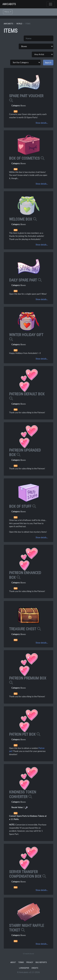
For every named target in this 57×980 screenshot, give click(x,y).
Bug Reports (41, 962)
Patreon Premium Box (28, 678)
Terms (21, 962)
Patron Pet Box (22, 734)
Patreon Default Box (27, 394)
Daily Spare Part (23, 280)
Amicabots (9, 4)
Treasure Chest (23, 629)
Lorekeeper (24, 968)
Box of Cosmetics (24, 158)
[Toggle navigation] (51, 4)
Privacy (30, 962)
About (13, 962)
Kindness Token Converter (23, 794)
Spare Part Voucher (26, 96)
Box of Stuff (20, 506)
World (19, 24)
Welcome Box (21, 219)
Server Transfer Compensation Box (25, 874)
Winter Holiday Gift (26, 335)
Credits (35, 968)
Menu (8, 12)
